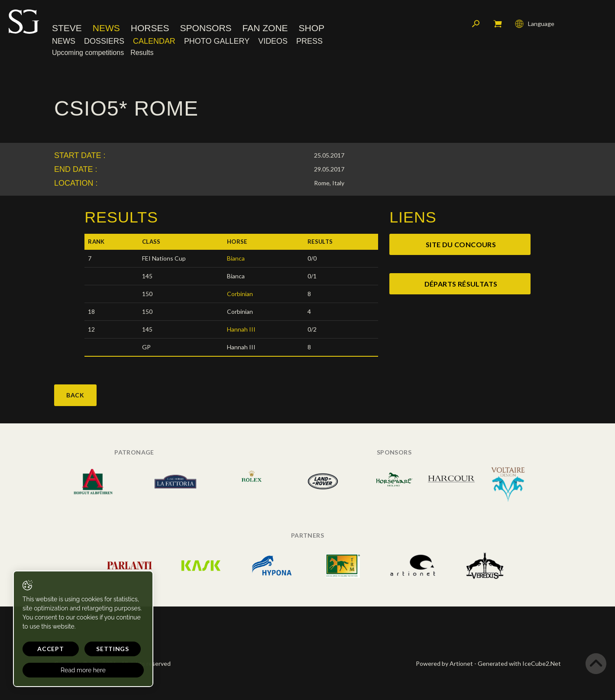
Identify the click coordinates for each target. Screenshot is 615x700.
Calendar (154, 41)
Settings (113, 649)
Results (142, 53)
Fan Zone (265, 28)
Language (535, 24)
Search (476, 24)
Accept (50, 649)
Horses (150, 28)
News (106, 28)
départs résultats (461, 284)
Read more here (83, 670)
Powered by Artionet (444, 663)
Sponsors (206, 28)
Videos (273, 41)
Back (75, 395)
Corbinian (240, 294)
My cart (498, 24)
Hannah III (241, 329)
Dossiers (104, 41)
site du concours (461, 244)
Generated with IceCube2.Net (519, 663)
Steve (67, 28)
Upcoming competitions (88, 53)
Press (309, 41)
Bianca (236, 258)
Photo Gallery (217, 41)
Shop (312, 28)
